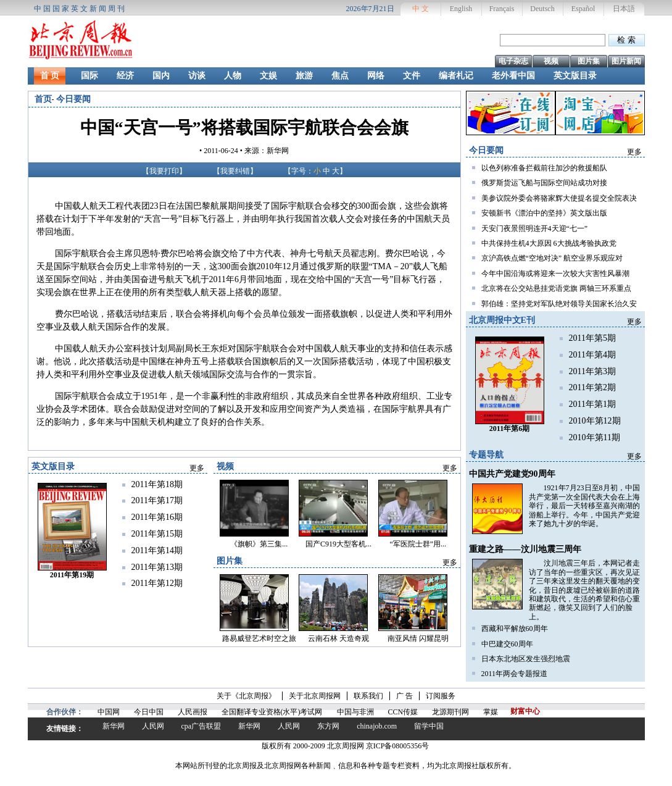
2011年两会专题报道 (515, 674)
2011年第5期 (592, 338)
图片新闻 (626, 61)
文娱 (268, 76)
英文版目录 (575, 76)
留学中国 (429, 726)
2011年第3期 (592, 371)
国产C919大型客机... (338, 544)
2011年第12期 (157, 583)
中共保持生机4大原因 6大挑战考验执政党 (549, 243)
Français (502, 9)
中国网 (109, 712)
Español (583, 9)
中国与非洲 (355, 712)
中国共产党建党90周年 (512, 474)
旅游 (304, 76)
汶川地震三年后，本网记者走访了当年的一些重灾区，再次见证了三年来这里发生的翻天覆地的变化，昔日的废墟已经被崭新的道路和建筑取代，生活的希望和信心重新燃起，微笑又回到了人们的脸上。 (584, 590)
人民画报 (193, 712)
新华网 (114, 726)
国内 (161, 76)
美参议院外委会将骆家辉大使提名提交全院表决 (559, 198)
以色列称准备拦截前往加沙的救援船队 (544, 168)
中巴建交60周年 (507, 644)
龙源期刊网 (450, 712)
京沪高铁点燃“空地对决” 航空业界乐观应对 (552, 258)
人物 (233, 76)
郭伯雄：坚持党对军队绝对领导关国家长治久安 (559, 304)
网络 (376, 76)
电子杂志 (513, 61)
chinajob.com (377, 726)
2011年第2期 (592, 387)
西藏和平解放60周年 (515, 629)
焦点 (340, 76)
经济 (125, 76)
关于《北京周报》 (246, 696)
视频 (551, 61)
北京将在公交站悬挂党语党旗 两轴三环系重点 (556, 288)
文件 (412, 76)
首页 (43, 99)
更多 (634, 152)
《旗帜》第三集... (259, 544)
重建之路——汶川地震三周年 (525, 549)
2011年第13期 (157, 567)
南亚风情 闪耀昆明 (418, 638)
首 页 (50, 76)
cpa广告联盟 (201, 726)
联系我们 (368, 696)
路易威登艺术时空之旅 (259, 638)
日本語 (624, 9)
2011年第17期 (157, 500)
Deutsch (542, 9)
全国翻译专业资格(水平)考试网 (272, 712)
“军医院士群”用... (418, 544)
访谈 (197, 76)
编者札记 (456, 76)
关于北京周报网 (315, 696)
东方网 (328, 726)
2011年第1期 (592, 404)
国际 (89, 76)
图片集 (589, 61)
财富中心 (525, 711)
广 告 (404, 696)
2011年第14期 (157, 550)
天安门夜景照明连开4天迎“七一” (535, 228)
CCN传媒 (403, 712)
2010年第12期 (595, 421)
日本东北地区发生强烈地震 (526, 659)
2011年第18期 (157, 484)
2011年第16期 (157, 517)
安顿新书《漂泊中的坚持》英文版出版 (544, 213)
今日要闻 (73, 99)
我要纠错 (235, 171)
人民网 (153, 726)
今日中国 (149, 712)
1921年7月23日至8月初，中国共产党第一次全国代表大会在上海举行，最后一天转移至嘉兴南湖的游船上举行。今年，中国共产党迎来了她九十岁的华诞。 (584, 506)
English (461, 9)
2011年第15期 (157, 534)
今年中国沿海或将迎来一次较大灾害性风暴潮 (555, 274)
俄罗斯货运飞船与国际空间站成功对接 (544, 183)
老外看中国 (513, 76)
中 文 (421, 9)
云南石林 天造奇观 (338, 638)
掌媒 (491, 712)
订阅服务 (441, 696)
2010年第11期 (595, 437)
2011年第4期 (592, 355)
